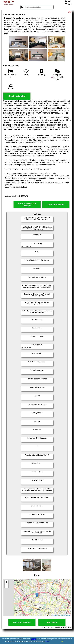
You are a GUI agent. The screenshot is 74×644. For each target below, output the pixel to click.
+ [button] (7, 582)
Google (34, 639)
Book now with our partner (27, 205)
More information (56, 205)
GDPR (47, 641)
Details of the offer (22, 622)
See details (52, 622)
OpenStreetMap (65, 615)
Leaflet (56, 615)
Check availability (17, 96)
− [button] (7, 586)
